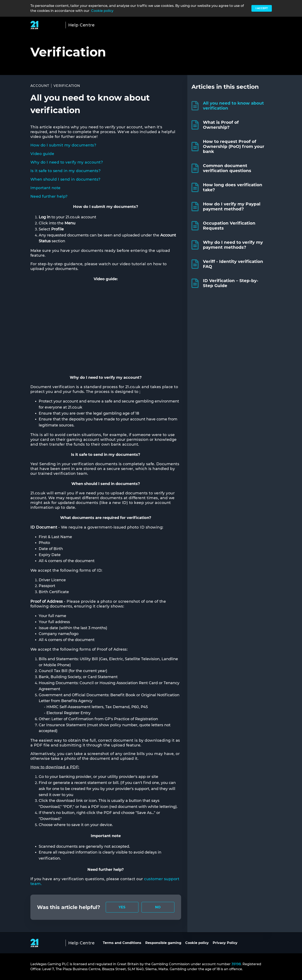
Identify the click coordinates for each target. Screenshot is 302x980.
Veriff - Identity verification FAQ (233, 264)
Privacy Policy (225, 943)
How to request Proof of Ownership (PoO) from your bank (234, 146)
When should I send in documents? (65, 179)
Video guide (42, 154)
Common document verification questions (227, 168)
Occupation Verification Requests (229, 226)
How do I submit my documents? (63, 145)
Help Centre (81, 25)
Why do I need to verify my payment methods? (233, 245)
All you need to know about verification (233, 106)
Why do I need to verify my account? (67, 162)
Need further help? (49, 196)
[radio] (122, 907)
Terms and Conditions (122, 943)
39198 (236, 964)
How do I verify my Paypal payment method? (232, 206)
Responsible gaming (163, 943)
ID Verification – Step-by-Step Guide (231, 283)
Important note (45, 188)
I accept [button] (262, 8)
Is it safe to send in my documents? (66, 171)
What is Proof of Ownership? (221, 125)
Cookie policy (102, 11)
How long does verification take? (233, 187)
